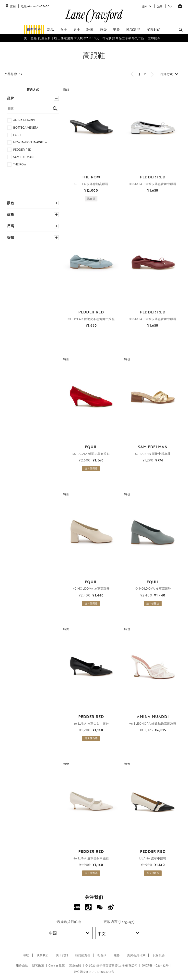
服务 (117, 955)
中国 (69, 933)
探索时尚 (153, 30)
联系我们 (43, 955)
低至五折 (34, 30)
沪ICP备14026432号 (155, 966)
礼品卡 (102, 955)
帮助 (26, 955)
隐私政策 (38, 966)
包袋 (103, 30)
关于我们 (62, 955)
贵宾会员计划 (136, 955)
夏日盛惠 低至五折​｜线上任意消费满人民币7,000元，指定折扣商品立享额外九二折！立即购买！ (94, 38)
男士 (77, 30)
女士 (64, 30)
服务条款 (22, 966)
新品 (51, 30)
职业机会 (159, 955)
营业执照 (75, 966)
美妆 (116, 30)
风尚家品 (133, 30)
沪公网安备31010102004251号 (94, 972)
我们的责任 (83, 955)
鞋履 (90, 30)
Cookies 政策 (57, 966)
